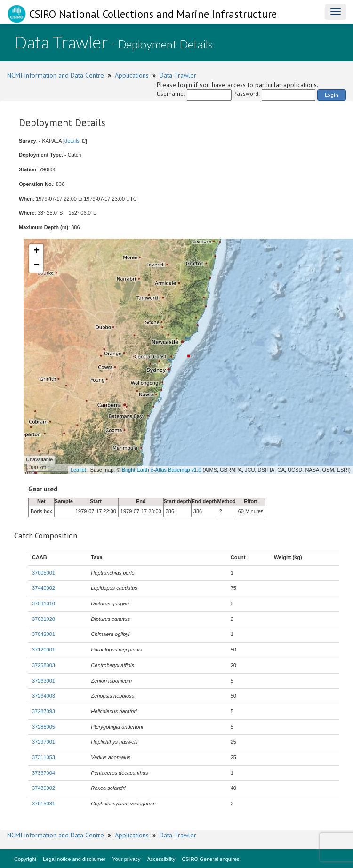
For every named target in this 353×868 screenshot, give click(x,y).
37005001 (44, 573)
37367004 (44, 773)
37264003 (44, 696)
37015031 (44, 804)
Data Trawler (178, 75)
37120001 (44, 650)
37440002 (44, 588)
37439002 (44, 788)
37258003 (44, 665)
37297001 (44, 742)
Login (332, 95)
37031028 (44, 619)
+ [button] (36, 251)
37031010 (44, 603)
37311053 (44, 757)
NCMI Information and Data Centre (56, 75)
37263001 (44, 681)
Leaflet (78, 470)
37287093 (44, 711)
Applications (132, 75)
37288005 (44, 727)
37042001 (44, 634)
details (72, 141)
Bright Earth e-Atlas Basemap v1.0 (162, 470)
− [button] (36, 265)
